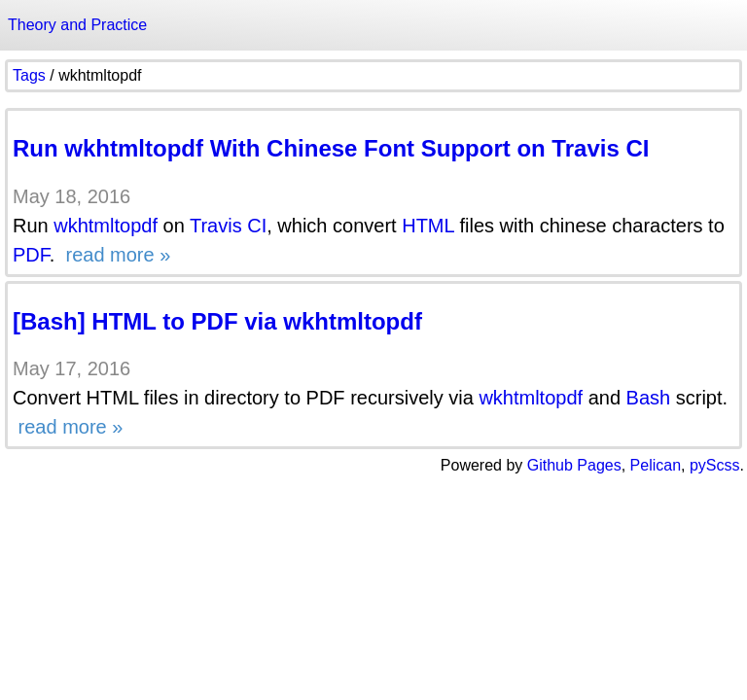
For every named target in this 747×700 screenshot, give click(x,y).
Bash (649, 398)
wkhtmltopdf (106, 226)
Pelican (656, 465)
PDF (31, 255)
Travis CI (228, 226)
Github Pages (574, 465)
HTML (428, 226)
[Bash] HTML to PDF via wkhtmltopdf (217, 321)
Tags (29, 75)
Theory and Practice (77, 25)
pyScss (715, 465)
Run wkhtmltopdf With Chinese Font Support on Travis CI (331, 148)
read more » (115, 255)
